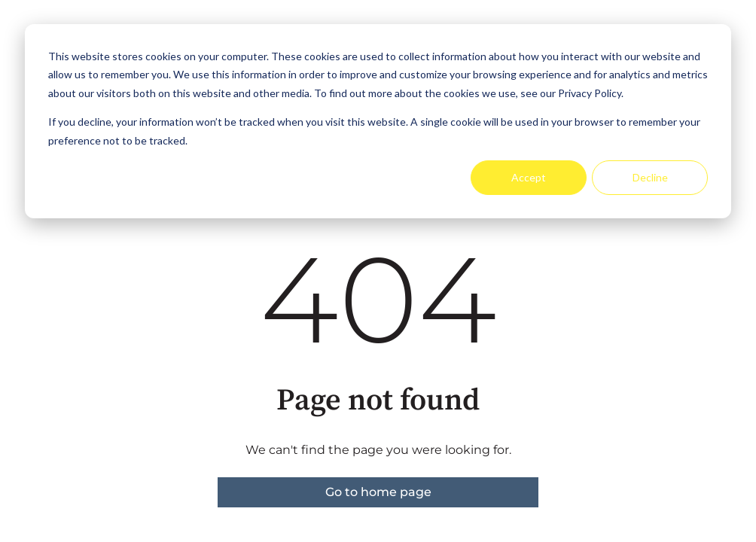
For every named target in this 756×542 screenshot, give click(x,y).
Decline (650, 177)
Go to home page (378, 492)
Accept (529, 177)
